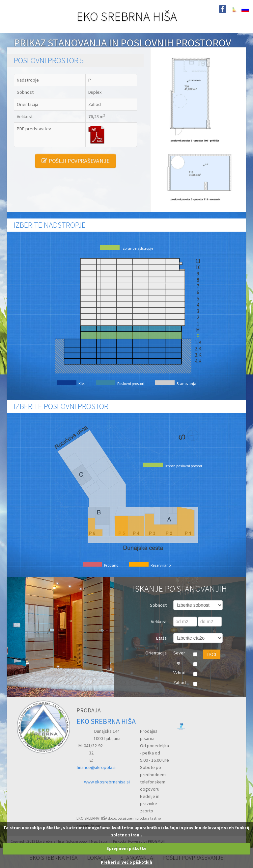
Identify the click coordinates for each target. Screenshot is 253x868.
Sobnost (158, 605)
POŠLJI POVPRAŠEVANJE (75, 161)
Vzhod (179, 673)
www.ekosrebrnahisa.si (107, 782)
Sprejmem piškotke (126, 848)
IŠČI (212, 654)
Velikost (159, 622)
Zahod (180, 682)
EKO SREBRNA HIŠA (127, 16)
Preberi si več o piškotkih (126, 862)
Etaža (161, 638)
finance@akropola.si (97, 767)
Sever (179, 653)
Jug (177, 663)
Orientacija (156, 653)
